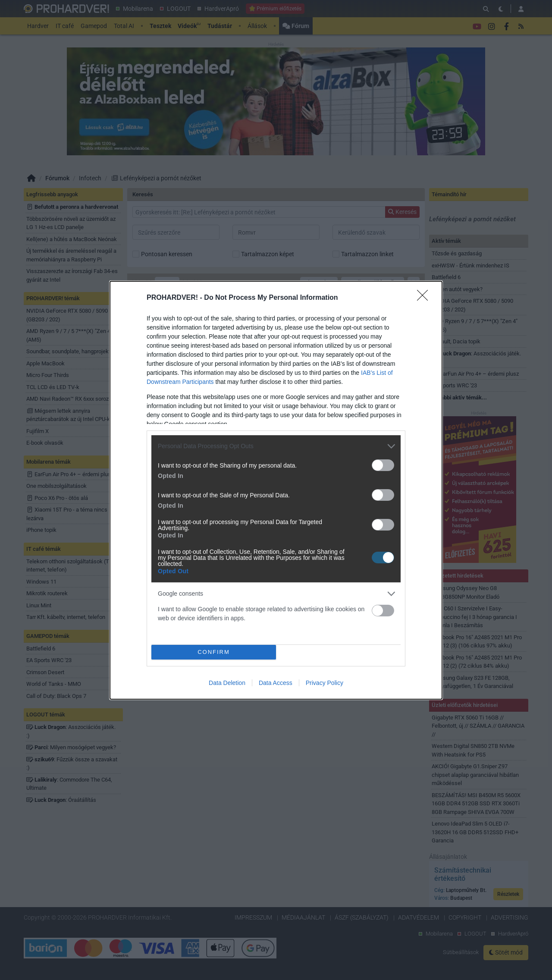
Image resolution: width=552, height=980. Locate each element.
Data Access (276, 683)
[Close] (425, 298)
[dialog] (276, 490)
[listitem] (276, 446)
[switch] (383, 465)
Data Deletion (227, 683)
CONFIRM (214, 652)
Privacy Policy (325, 683)
